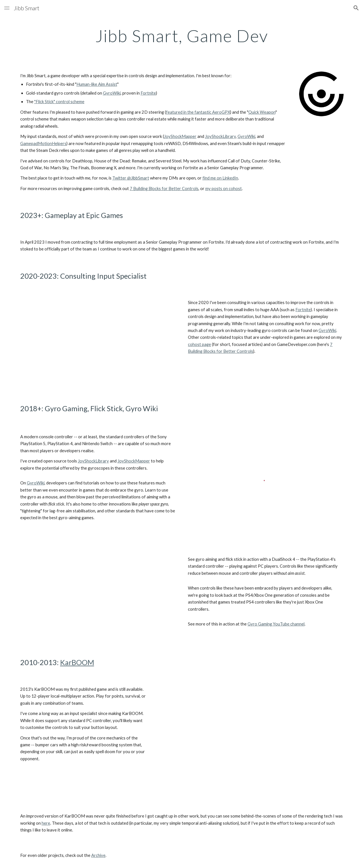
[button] (7, 8)
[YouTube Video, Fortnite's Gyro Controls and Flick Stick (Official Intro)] (98, 342)
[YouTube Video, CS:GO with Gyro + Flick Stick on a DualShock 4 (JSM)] (98, 597)
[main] (182, 36)
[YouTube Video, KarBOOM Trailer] (251, 740)
